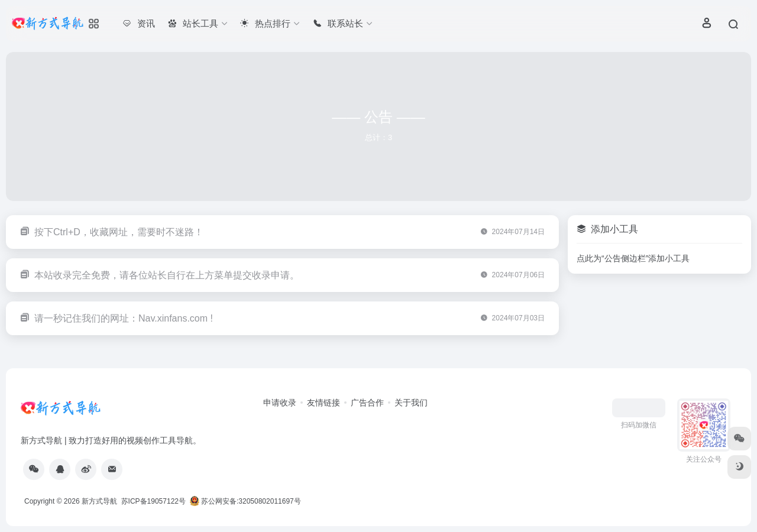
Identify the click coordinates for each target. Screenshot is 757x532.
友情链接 (323, 403)
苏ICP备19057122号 (152, 501)
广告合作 (367, 403)
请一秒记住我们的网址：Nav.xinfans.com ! (124, 318)
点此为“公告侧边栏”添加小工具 (633, 258)
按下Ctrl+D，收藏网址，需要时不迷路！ (119, 232)
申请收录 (280, 403)
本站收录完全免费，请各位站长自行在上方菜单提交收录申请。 (167, 275)
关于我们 (411, 403)
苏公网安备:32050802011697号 (246, 501)
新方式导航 (99, 501)
